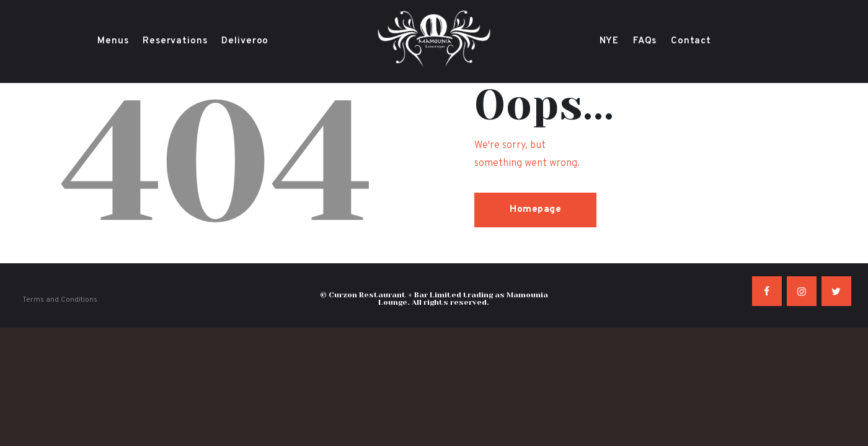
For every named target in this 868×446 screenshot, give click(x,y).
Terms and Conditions (60, 300)
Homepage (535, 210)
